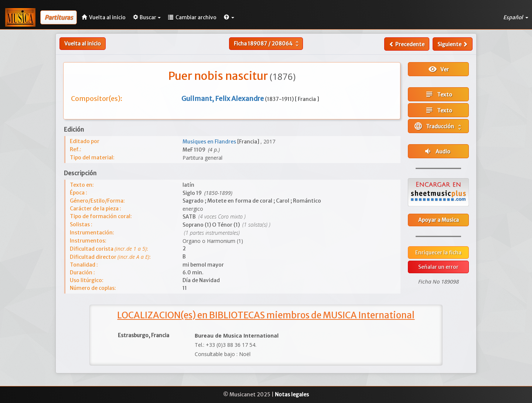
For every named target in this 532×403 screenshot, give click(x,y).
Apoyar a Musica (439, 220)
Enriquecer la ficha (438, 253)
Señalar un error (438, 267)
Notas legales (292, 394)
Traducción (438, 126)
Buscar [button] (147, 17)
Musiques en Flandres (210, 142)
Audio (437, 151)
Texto (439, 94)
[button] (229, 17)
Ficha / (267, 44)
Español (516, 17)
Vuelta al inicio (83, 44)
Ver (439, 69)
